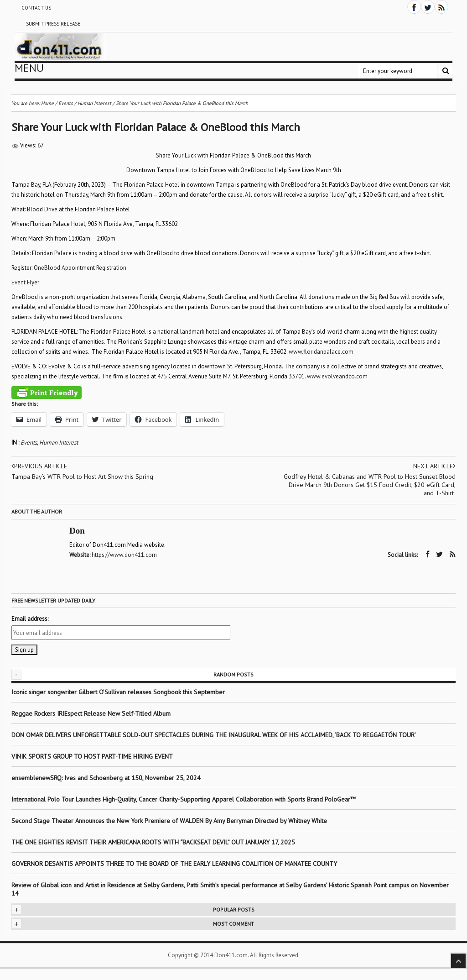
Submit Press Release (53, 24)
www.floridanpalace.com (321, 352)
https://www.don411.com (124, 555)
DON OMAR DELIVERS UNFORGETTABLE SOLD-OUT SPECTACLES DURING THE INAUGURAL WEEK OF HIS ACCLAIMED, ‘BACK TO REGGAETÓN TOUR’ (214, 735)
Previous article (39, 466)
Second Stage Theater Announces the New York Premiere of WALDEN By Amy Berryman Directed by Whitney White (169, 821)
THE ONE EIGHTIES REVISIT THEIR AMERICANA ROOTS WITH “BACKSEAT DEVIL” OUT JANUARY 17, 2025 (153, 842)
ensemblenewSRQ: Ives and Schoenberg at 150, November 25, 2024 (106, 778)
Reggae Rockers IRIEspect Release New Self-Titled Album (92, 713)
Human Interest (59, 443)
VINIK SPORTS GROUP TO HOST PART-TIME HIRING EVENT (92, 756)
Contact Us (36, 8)
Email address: (30, 619)
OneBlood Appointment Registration (80, 268)
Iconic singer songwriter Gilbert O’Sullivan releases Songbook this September (118, 692)
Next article (434, 466)
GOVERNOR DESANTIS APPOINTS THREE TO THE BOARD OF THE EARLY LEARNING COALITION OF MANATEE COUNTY (174, 864)
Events (29, 443)
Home (47, 103)
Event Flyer (25, 282)
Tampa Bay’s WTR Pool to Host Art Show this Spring (82, 477)
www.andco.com (337, 376)
